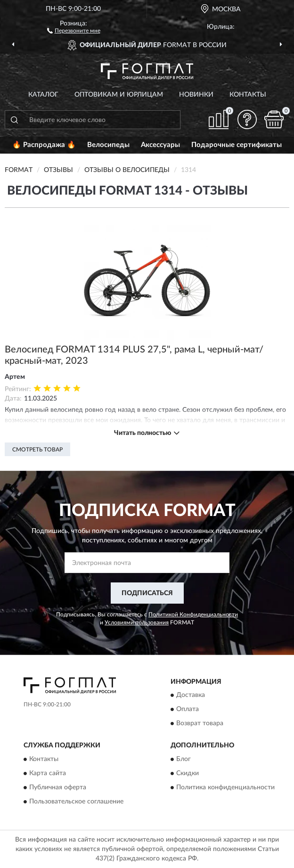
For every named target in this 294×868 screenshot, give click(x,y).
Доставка (191, 696)
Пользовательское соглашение (76, 802)
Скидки (188, 773)
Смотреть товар (37, 450)
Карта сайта (48, 773)
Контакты (248, 95)
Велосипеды (108, 145)
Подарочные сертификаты (237, 145)
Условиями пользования (137, 622)
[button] (74, 30)
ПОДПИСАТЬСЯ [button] (147, 593)
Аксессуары (160, 145)
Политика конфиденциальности (225, 787)
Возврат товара (200, 724)
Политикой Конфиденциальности (193, 614)
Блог (184, 759)
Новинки (196, 95)
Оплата (188, 710)
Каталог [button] (43, 95)
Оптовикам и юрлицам (119, 95)
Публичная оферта (58, 787)
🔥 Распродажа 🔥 (44, 145)
